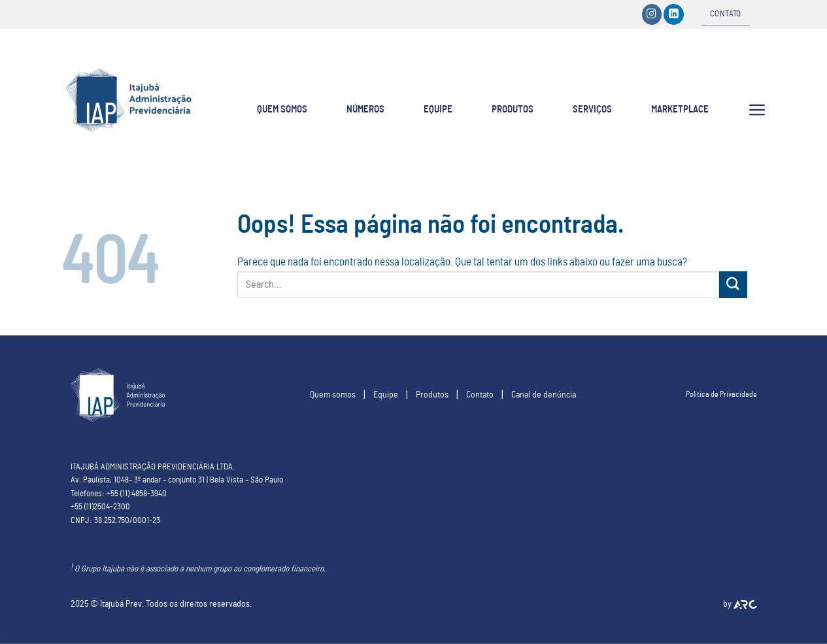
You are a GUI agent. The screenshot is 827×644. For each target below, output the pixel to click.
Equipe (386, 395)
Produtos (432, 395)
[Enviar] (733, 285)
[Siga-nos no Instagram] (652, 14)
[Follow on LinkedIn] (674, 14)
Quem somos (333, 395)
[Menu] (757, 110)
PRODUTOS (513, 110)
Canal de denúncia (544, 395)
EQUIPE (438, 110)
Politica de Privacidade (721, 394)
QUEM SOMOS (282, 110)
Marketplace (680, 110)
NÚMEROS (365, 110)
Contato (480, 395)
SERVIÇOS (592, 110)
